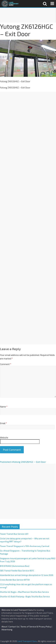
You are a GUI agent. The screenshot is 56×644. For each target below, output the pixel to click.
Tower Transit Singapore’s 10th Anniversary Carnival (25, 546)
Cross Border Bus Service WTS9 (15, 580)
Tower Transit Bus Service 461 (14, 534)
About (4, 627)
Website (4, 438)
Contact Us (14, 627)
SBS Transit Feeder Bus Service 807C (17, 571)
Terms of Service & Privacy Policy (36, 627)
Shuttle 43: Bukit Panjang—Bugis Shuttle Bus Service (25, 596)
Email (3, 423)
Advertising (7, 629)
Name (4, 407)
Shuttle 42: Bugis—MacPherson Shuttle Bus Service (24, 592)
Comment (6, 364)
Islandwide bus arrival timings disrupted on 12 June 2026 (27, 575)
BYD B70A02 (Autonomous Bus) (15, 566)
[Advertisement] (28, 15)
